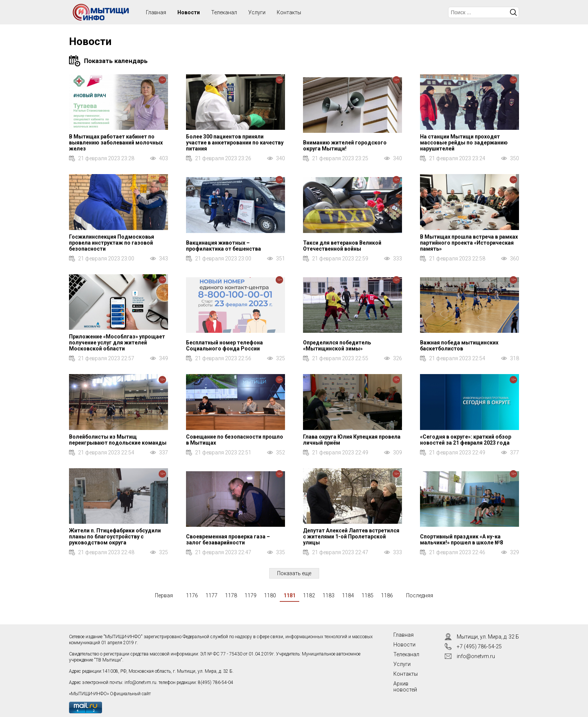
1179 (250, 595)
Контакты (289, 12)
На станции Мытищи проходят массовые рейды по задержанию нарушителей (464, 143)
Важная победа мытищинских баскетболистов (459, 346)
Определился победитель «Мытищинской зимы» (337, 346)
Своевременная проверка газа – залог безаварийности (228, 540)
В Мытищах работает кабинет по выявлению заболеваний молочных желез (116, 143)
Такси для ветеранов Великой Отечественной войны (342, 246)
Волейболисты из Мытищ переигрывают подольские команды (118, 440)
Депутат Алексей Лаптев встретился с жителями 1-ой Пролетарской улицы (351, 537)
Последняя (420, 595)
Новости (189, 12)
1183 (328, 595)
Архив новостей (405, 687)
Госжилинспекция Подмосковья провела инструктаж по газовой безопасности (112, 243)
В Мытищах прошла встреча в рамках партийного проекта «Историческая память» (469, 243)
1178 (231, 595)
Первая (164, 595)
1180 (270, 595)
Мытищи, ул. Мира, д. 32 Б (488, 637)
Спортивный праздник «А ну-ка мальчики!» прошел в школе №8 (461, 540)
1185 (367, 595)
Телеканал (224, 12)
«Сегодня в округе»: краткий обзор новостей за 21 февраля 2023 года (466, 440)
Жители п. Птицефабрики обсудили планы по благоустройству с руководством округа (115, 537)
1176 (192, 595)
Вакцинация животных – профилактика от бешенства (223, 246)
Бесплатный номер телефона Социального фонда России (224, 346)
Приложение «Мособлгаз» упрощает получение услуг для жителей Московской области (117, 343)
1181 (289, 595)
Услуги (257, 12)
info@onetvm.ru (140, 682)
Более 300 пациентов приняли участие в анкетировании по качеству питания (235, 143)
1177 (211, 595)
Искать (513, 12)
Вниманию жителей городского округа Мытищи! (345, 146)
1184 (348, 595)
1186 (387, 595)
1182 (309, 595)
